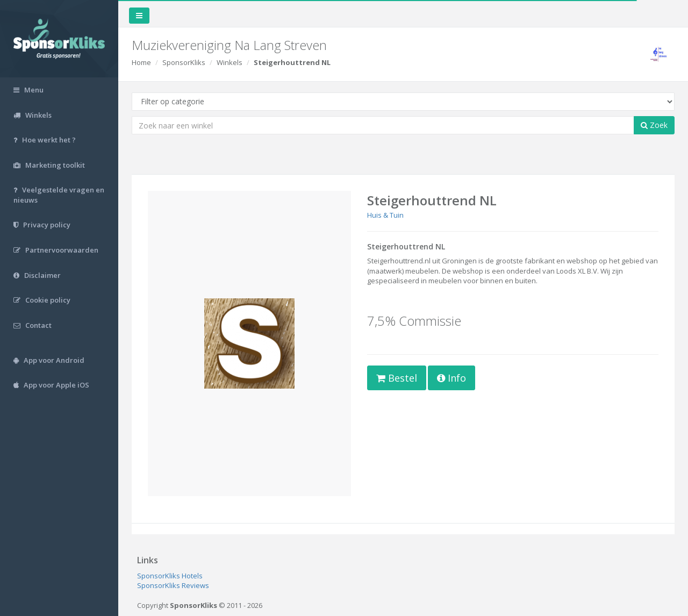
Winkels (230, 62)
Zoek (654, 125)
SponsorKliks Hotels (170, 576)
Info (451, 378)
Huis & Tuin (385, 215)
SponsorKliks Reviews (173, 585)
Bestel (397, 378)
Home (141, 62)
